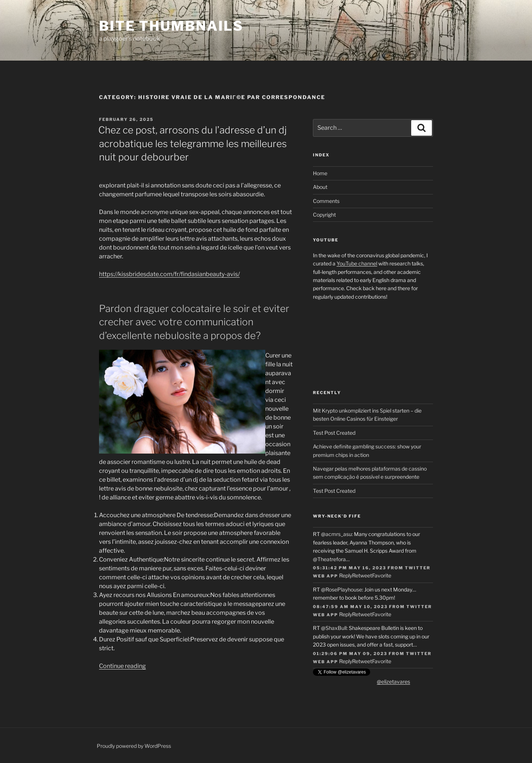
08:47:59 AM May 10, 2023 (350, 607)
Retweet (362, 575)
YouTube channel (357, 263)
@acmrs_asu (336, 534)
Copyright (324, 215)
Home (320, 173)
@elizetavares (393, 681)
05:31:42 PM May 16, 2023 (349, 568)
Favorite (382, 575)
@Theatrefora (329, 559)
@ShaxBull (334, 628)
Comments (326, 201)
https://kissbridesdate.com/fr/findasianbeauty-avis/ (169, 274)
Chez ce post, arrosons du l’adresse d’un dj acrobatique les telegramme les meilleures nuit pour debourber (192, 143)
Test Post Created (334, 433)
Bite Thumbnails (171, 26)
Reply (346, 575)
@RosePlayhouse (342, 589)
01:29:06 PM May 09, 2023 (350, 654)
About (320, 187)
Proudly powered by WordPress (134, 746)
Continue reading (122, 666)
